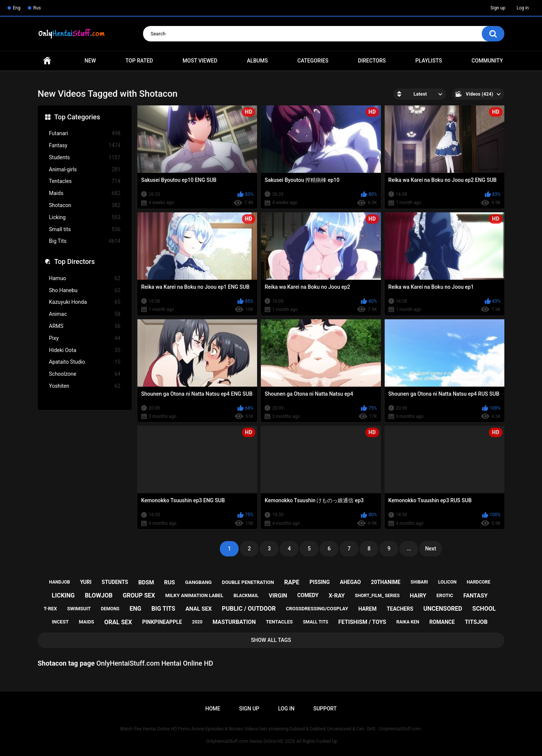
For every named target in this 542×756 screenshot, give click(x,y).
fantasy (475, 596)
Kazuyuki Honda (85, 302)
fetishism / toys (362, 622)
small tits (316, 622)
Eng (17, 8)
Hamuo (85, 278)
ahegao (350, 582)
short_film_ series (377, 596)
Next (430, 549)
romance (442, 622)
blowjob (99, 595)
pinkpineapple (162, 622)
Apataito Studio (85, 362)
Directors (372, 61)
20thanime (386, 582)
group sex (139, 595)
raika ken (408, 622)
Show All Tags (271, 640)
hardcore (479, 582)
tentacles (279, 622)
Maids (85, 193)
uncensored (443, 609)
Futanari (85, 133)
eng (135, 609)
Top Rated (139, 61)
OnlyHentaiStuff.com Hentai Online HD (245, 741)
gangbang (199, 582)
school (484, 609)
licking (63, 595)
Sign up (498, 8)
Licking (85, 217)
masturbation (234, 622)
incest (60, 622)
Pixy (85, 338)
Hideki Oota (85, 350)
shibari (419, 582)
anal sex (199, 609)
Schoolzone (85, 374)
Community (487, 61)
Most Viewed (200, 61)
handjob (59, 582)
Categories (313, 61)
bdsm (146, 582)
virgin (278, 596)
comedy (308, 595)
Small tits (85, 229)
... (409, 549)
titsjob (476, 622)
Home (47, 61)
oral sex (118, 622)
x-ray (337, 596)
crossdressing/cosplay (317, 609)
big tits (163, 609)
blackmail (246, 596)
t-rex (50, 609)
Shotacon (85, 205)
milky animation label (194, 595)
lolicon (447, 582)
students (115, 582)
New (90, 61)
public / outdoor (249, 609)
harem (368, 609)
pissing (320, 582)
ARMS (85, 326)
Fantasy (85, 146)
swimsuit (79, 609)
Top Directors (75, 261)
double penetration (248, 582)
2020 (197, 622)
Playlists (429, 61)
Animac (85, 314)
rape (292, 582)
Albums (257, 61)
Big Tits (85, 241)
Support (325, 709)
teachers (400, 609)
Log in (523, 8)
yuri (86, 582)
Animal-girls (85, 170)
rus (170, 582)
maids (87, 622)
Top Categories (77, 117)
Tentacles (85, 181)
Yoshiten (85, 386)
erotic (445, 595)
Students (85, 158)
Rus (37, 8)
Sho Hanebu (85, 290)
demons (110, 609)
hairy (418, 596)
